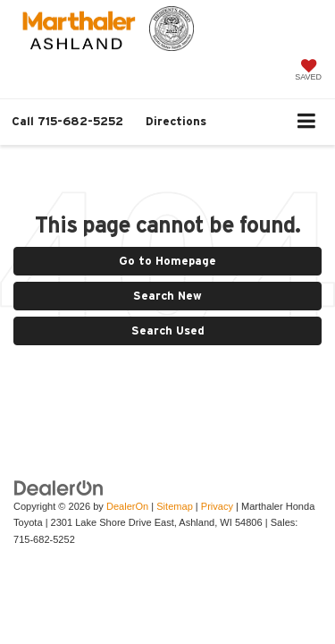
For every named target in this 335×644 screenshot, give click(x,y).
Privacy (217, 506)
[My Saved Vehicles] (308, 72)
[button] (67, 121)
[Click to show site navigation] (307, 122)
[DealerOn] (59, 487)
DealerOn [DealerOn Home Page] (127, 506)
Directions (176, 121)
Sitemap (175, 506)
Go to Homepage (167, 261)
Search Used (168, 330)
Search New (167, 296)
